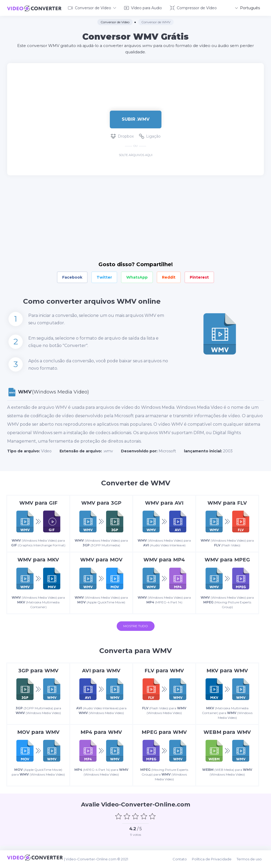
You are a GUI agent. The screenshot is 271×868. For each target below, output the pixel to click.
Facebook (72, 276)
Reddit (169, 276)
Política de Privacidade (215, 861)
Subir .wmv (136, 118)
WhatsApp (137, 276)
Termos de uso (251, 861)
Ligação (150, 135)
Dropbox (122, 135)
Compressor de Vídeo (193, 7)
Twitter (104, 276)
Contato (184, 861)
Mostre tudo (136, 632)
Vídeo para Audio (143, 7)
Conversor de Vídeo (92, 7)
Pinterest (199, 276)
